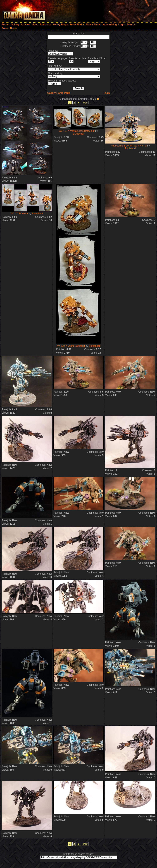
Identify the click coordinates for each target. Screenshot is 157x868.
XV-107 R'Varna (19, 214)
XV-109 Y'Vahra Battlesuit (71, 346)
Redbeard (130, 148)
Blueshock (78, 134)
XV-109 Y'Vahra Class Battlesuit (77, 131)
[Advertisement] (115, 10)
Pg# (85, 103)
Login (107, 93)
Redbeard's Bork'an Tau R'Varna (128, 146)
